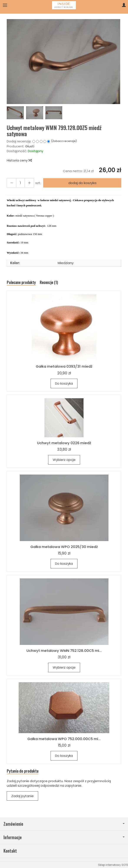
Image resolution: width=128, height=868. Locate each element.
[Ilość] (20, 183)
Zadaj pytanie (22, 795)
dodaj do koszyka (82, 183)
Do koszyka (64, 383)
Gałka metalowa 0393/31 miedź (64, 366)
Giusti (30, 146)
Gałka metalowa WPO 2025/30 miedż (64, 547)
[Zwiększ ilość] (11, 183)
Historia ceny (19, 160)
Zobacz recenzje (64, 141)
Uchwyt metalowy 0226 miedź (64, 443)
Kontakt (10, 850)
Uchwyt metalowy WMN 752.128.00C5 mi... (64, 650)
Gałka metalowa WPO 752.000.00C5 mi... (64, 738)
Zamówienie (64, 823)
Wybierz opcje (64, 459)
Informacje (64, 837)
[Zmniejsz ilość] (29, 183)
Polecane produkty (21, 282)
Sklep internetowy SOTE (113, 864)
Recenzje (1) (49, 282)
